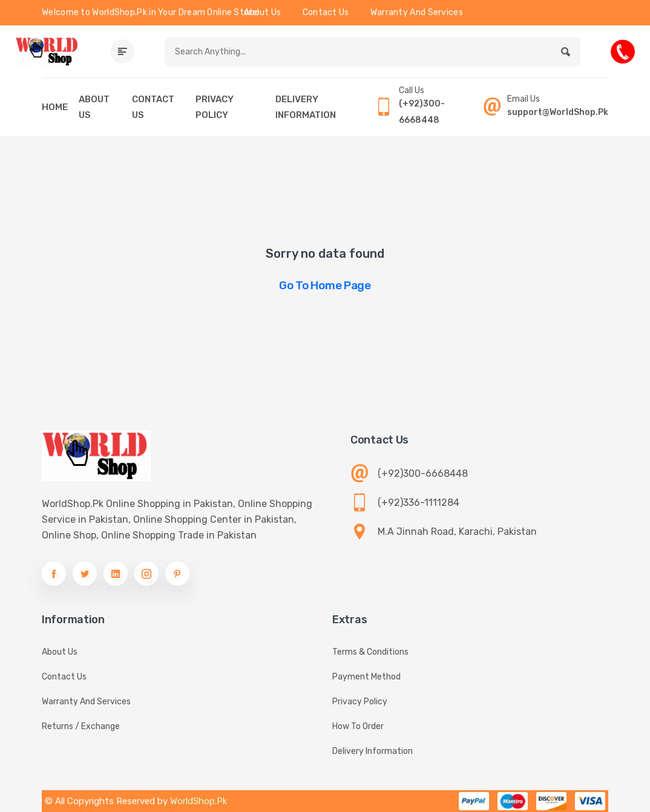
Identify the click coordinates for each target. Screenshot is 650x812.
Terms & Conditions (370, 652)
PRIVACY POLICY (215, 107)
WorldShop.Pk (199, 801)
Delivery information (373, 751)
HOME (55, 107)
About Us (262, 12)
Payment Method (366, 677)
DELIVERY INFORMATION (306, 107)
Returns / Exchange (81, 726)
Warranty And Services (417, 12)
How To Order (358, 726)
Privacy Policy (360, 702)
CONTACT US (153, 107)
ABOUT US (94, 107)
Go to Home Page (325, 285)
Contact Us (326, 12)
